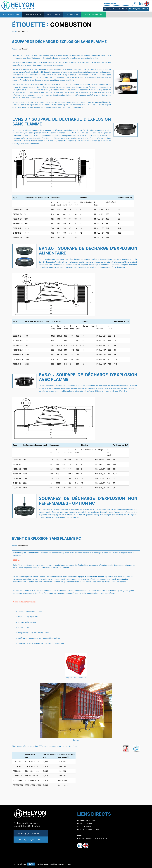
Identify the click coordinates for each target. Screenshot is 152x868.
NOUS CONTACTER (93, 15)
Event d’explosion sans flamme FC (47, 538)
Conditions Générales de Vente (60, 864)
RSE (79, 835)
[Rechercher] (135, 3)
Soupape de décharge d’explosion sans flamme (59, 42)
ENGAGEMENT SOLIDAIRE (92, 838)
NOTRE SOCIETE (33, 15)
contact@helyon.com (139, 9)
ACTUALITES (72, 15)
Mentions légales (43, 864)
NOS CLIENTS (54, 15)
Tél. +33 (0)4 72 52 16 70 (115, 9)
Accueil (15, 31)
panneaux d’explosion (60, 553)
